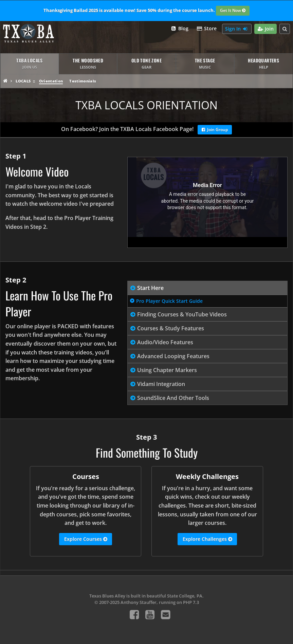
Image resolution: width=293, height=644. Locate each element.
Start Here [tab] (150, 288)
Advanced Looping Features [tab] (173, 356)
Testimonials (83, 81)
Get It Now (233, 11)
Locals (23, 81)
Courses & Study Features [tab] (171, 328)
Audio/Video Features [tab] (165, 342)
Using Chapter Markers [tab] (167, 370)
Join (266, 29)
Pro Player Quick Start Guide (169, 301)
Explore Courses (86, 539)
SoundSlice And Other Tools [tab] (173, 398)
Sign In (237, 29)
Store (207, 29)
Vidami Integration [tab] (161, 384)
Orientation (51, 81)
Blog (179, 29)
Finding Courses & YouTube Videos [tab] (182, 314)
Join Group (215, 130)
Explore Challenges (207, 539)
